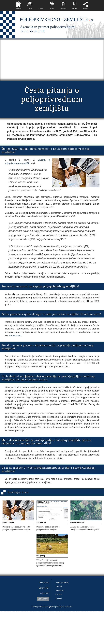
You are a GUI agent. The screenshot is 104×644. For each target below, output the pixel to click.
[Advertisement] (52, 59)
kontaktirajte (15, 336)
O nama (59, 595)
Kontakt (74, 9)
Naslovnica (44, 582)
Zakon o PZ (44, 588)
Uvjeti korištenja (62, 582)
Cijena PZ (44, 593)
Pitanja (52, 9)
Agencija (63, 9)
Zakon (30, 9)
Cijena (41, 9)
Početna (18, 9)
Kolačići (59, 586)
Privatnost (59, 590)
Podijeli (86, 9)
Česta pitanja (43, 599)
